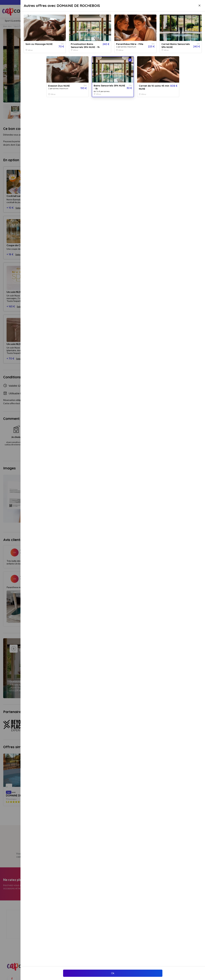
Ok (113, 973)
